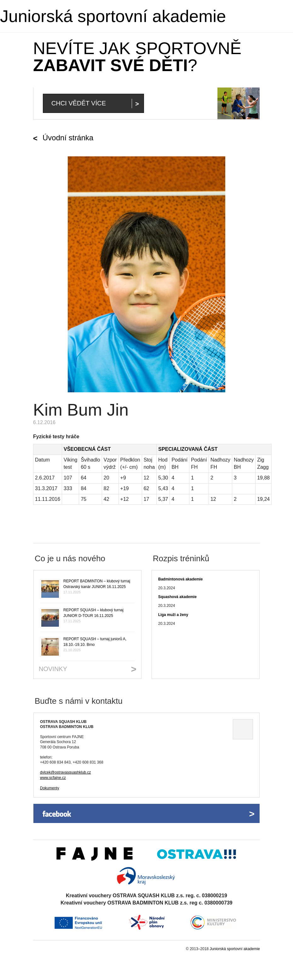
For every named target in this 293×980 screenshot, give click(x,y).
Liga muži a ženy (173, 615)
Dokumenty (50, 788)
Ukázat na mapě (243, 729)
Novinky (53, 669)
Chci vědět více (79, 103)
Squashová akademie (177, 597)
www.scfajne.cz (53, 778)
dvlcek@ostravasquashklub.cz (66, 772)
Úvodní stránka (68, 138)
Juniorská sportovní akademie (113, 16)
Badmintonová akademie (180, 579)
